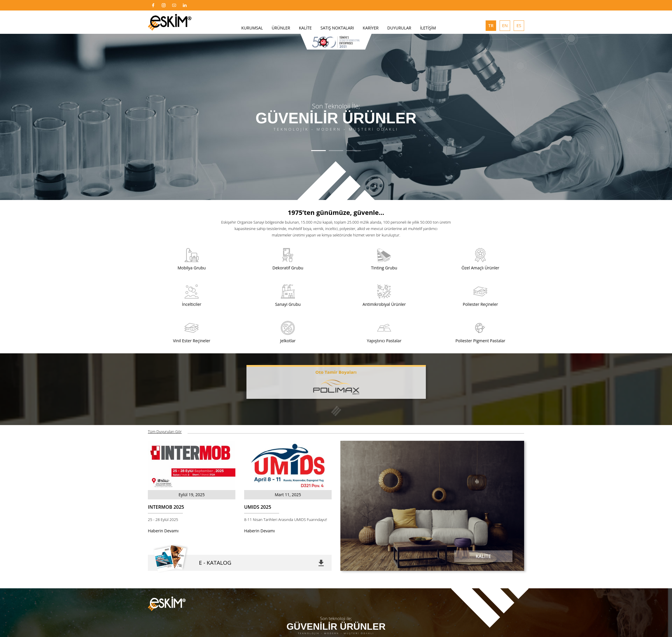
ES (519, 25)
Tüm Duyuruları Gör (165, 432)
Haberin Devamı (163, 531)
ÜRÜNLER (281, 28)
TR (491, 25)
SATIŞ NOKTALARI (337, 28)
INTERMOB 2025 (166, 507)
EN (505, 25)
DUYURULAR (399, 28)
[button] (318, 151)
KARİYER (371, 28)
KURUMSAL (252, 28)
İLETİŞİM (428, 28)
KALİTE (305, 28)
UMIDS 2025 (258, 507)
